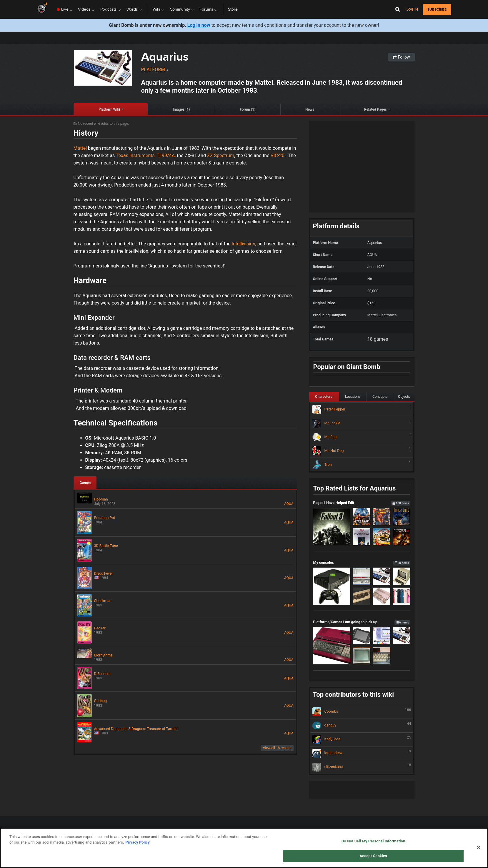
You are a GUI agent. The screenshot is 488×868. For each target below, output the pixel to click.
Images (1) (181, 109)
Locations (353, 397)
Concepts (380, 397)
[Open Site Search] (398, 9)
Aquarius (165, 57)
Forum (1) (248, 109)
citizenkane (362, 767)
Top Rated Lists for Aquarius (355, 488)
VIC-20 (278, 156)
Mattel (80, 148)
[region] (244, 848)
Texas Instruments (135, 156)
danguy (362, 726)
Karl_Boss (362, 739)
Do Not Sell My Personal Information (373, 841)
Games (85, 483)
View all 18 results (277, 748)
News (310, 109)
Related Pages (375, 109)
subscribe (437, 9)
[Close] (479, 847)
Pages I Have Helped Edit (362, 503)
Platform (153, 70)
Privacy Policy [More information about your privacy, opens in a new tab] (137, 842)
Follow (401, 57)
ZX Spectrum (221, 156)
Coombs (362, 712)
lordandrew (362, 753)
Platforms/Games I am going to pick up (362, 622)
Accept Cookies (373, 856)
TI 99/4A (166, 156)
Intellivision (243, 244)
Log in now (199, 25)
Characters (324, 397)
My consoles (362, 562)
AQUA (289, 504)
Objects (404, 397)
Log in (412, 10)
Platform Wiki (109, 109)
